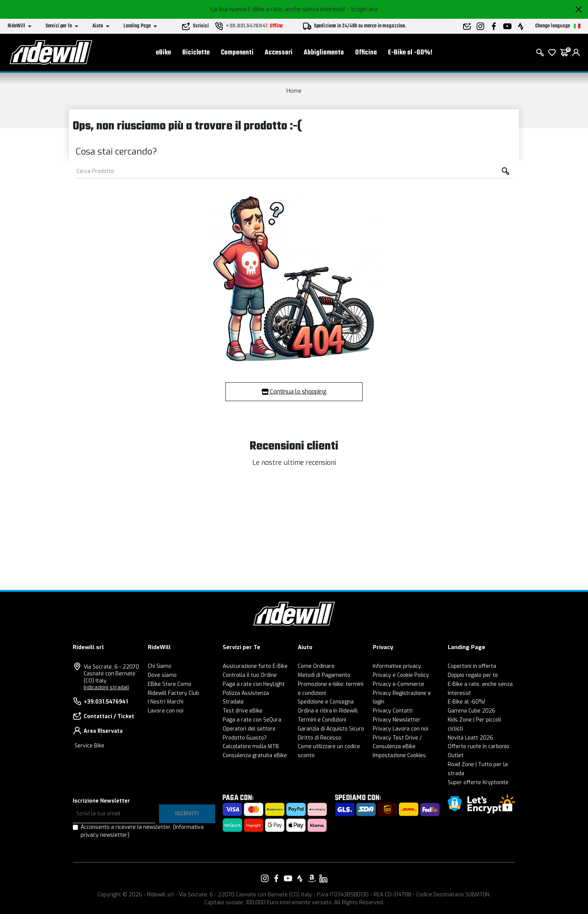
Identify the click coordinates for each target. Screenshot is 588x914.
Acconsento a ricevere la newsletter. (142, 831)
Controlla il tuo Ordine (250, 675)
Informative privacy (397, 666)
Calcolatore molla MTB (251, 746)
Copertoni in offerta (472, 666)
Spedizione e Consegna (326, 702)
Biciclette (196, 53)
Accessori (279, 53)
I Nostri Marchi (166, 702)
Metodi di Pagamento (324, 675)
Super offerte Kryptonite (478, 782)
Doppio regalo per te (473, 675)
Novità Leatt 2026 (470, 738)
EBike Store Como (169, 684)
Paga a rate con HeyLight (254, 684)
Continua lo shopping (294, 392)
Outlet (456, 755)
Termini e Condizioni (322, 720)
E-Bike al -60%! (410, 53)
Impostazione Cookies (399, 755)
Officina (366, 53)
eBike (163, 53)
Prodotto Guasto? (245, 738)
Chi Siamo (160, 666)
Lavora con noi (166, 711)
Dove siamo (162, 675)
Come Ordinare (316, 666)
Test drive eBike (243, 711)
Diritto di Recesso (319, 738)
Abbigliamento (324, 53)
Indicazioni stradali (106, 688)
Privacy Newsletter (397, 720)
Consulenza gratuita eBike (255, 755)
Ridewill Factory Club (173, 693)
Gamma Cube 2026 (472, 711)
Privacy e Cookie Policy (401, 675)
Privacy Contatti (393, 711)
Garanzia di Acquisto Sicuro (331, 729)
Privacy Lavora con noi (400, 729)
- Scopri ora (362, 9)
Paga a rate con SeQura (252, 720)
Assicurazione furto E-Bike (255, 666)
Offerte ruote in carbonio (478, 746)
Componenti (237, 53)
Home (294, 91)
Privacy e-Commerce (398, 684)
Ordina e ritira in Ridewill (328, 711)
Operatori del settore (249, 729)
